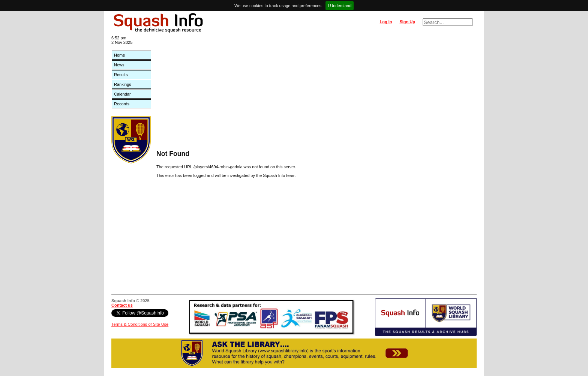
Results (121, 75)
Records (122, 104)
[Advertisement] (316, 94)
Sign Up (407, 22)
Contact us (122, 305)
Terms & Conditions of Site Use (140, 324)
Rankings (123, 84)
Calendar (122, 94)
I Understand (340, 6)
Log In (386, 22)
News (119, 65)
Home (119, 55)
